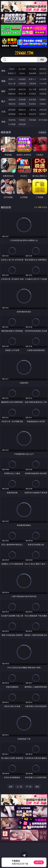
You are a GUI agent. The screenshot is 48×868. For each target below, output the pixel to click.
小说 (3, 112)
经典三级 (22, 94)
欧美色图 (33, 100)
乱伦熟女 (33, 94)
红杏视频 (12, 124)
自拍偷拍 (22, 79)
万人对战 (33, 69)
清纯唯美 (22, 104)
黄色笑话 (33, 114)
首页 (11, 787)
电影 (3, 91)
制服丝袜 (12, 94)
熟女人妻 (12, 83)
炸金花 (22, 73)
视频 (3, 81)
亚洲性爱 (12, 89)
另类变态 (43, 94)
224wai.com (24, 53)
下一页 (29, 787)
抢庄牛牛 (43, 73)
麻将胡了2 (12, 73)
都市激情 (12, 110)
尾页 (37, 787)
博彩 (3, 71)
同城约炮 (12, 120)
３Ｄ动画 (43, 79)
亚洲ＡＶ (12, 79)
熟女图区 (33, 104)
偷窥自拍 (12, 100)
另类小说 (22, 114)
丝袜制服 (22, 83)
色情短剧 (22, 124)
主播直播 (33, 83)
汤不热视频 (43, 120)
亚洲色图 (22, 100)
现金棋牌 (33, 73)
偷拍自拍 (22, 89)
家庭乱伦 (22, 110)
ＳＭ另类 (43, 83)
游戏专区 (43, 69)
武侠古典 (43, 110)
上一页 (19, 787)
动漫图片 (43, 100)
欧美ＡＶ (33, 79)
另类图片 (43, 104)
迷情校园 (12, 114)
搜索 (42, 60)
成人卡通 (33, 89)
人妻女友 (33, 110)
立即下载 (39, 862)
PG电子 (12, 69)
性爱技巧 (43, 114)
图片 (3, 101)
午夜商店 (22, 120)
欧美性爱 (43, 89)
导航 (3, 122)
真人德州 (22, 69)
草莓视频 (33, 120)
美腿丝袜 (12, 104)
